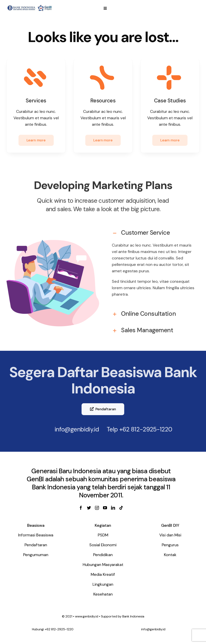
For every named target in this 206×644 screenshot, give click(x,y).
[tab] (153, 230)
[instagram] (97, 508)
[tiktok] (121, 508)
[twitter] (89, 508)
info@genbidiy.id (74, 429)
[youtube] (105, 508)
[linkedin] (113, 508)
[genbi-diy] (30, 5)
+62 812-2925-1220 (143, 429)
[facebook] (81, 508)
